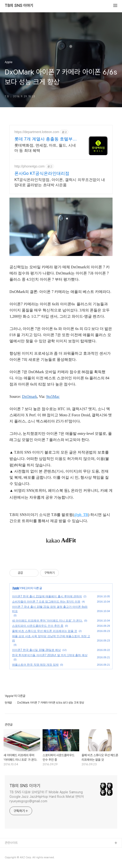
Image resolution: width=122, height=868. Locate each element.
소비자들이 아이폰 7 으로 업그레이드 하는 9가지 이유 (46, 602)
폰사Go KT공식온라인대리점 (42, 173)
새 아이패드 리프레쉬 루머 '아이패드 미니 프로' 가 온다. (47, 621)
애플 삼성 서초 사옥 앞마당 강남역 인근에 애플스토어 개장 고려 (51, 638)
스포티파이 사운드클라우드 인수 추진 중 (38, 626)
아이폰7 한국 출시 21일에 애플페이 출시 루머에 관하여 (47, 596)
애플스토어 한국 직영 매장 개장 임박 (35, 665)
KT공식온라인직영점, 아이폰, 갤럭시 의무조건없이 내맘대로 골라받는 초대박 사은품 (60, 182)
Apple (16, 588)
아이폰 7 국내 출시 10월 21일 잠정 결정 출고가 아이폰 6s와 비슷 (50, 609)
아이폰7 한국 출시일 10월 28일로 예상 (36, 650)
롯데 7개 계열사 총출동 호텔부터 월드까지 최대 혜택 (46, 139)
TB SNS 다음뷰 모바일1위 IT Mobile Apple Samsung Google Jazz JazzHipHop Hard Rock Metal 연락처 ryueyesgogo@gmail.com (47, 797)
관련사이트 (11, 843)
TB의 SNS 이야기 (19, 6)
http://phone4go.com (30, 166)
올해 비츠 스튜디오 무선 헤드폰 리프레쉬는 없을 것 (45, 631)
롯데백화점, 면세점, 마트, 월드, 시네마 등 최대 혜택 (45, 148)
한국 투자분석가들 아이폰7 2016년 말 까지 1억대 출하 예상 (50, 655)
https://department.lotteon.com (37, 132)
